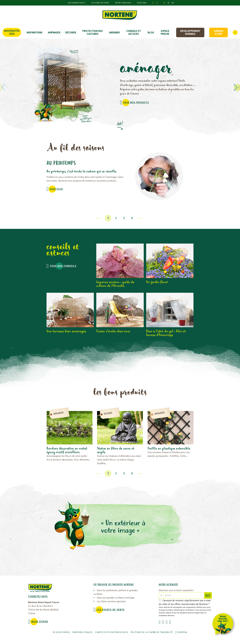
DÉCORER (71, 32)
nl (168, 3)
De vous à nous (61, 632)
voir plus (56, 189)
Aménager (54, 32)
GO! (208, 595)
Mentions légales (82, 632)
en (173, 3)
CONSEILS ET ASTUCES (134, 32)
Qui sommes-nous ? (77, 3)
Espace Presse (165, 32)
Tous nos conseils (63, 266)
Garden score (218, 32)
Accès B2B (142, 3)
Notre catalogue (123, 3)
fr (164, 3)
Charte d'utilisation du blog (112, 632)
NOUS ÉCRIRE (40, 622)
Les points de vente (100, 3)
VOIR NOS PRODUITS (136, 102)
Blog (151, 32)
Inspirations (35, 32)
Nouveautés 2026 (12, 32)
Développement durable (190, 32)
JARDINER (114, 32)
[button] (236, 87)
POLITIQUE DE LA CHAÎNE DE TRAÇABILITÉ (152, 632)
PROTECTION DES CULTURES (93, 32)
